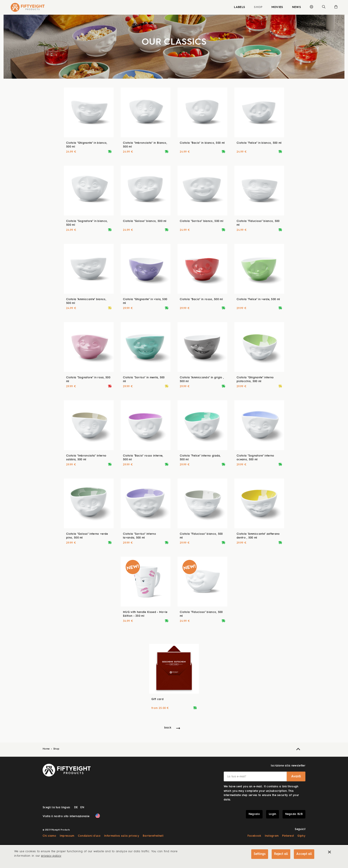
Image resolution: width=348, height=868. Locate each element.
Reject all (281, 854)
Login (273, 814)
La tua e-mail (237, 777)
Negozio (254, 814)
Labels (239, 7)
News (297, 7)
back (168, 728)
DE (76, 808)
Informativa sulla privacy (122, 836)
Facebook (254, 836)
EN (82, 808)
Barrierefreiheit (153, 836)
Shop (258, 7)
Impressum (67, 836)
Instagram (272, 836)
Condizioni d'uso (89, 836)
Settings (260, 854)
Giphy (301, 836)
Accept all (304, 854)
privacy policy (51, 856)
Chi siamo (49, 836)
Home (47, 749)
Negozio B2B (294, 814)
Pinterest (288, 836)
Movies (277, 7)
